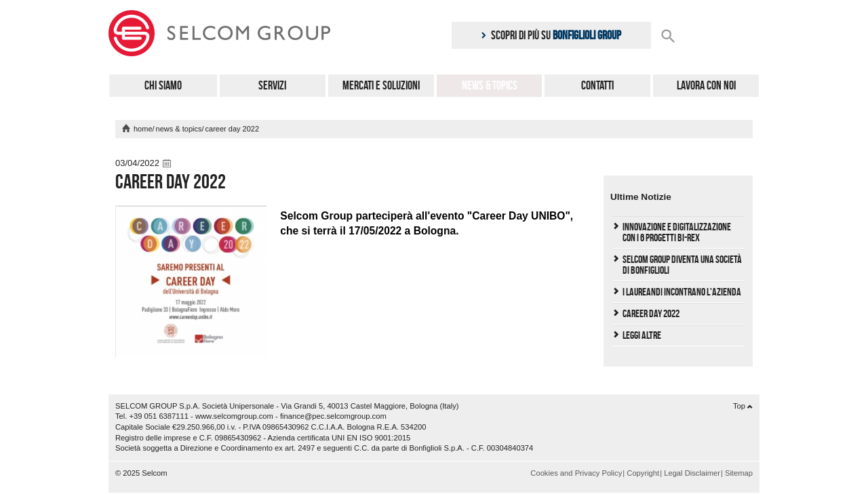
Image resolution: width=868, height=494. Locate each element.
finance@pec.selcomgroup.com (333, 416)
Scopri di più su (551, 35)
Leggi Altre (642, 335)
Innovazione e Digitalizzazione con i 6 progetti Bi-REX (677, 232)
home (143, 129)
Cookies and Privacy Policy (576, 473)
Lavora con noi (706, 85)
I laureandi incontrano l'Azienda (682, 292)
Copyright (643, 473)
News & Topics (490, 85)
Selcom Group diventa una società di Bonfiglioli (682, 265)
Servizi (272, 85)
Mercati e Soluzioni (381, 85)
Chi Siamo (163, 85)
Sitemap (739, 473)
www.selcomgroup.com (234, 416)
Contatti (597, 85)
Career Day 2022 (651, 313)
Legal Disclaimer (692, 473)
